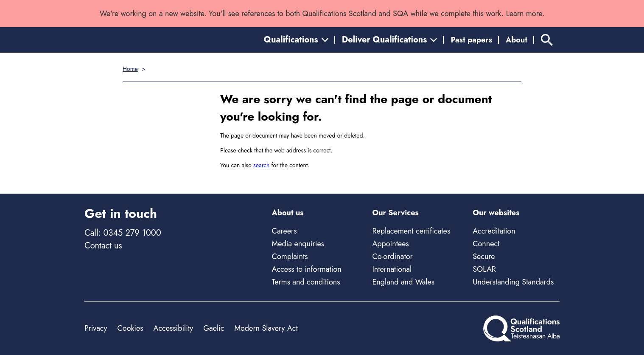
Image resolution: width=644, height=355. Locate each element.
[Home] (521, 328)
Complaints (290, 256)
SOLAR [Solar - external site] (484, 269)
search (261, 165)
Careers (284, 231)
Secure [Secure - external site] (484, 256)
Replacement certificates (411, 231)
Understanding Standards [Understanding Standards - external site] (513, 282)
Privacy (96, 328)
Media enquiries (298, 244)
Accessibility (174, 328)
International (392, 269)
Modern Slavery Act (266, 328)
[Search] (547, 40)
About (517, 40)
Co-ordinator (392, 256)
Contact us (103, 246)
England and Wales (403, 282)
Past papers (471, 40)
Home (130, 69)
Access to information (307, 269)
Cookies (130, 328)
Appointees (390, 244)
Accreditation (494, 231)
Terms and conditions (306, 282)
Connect (486, 244)
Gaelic (214, 328)
